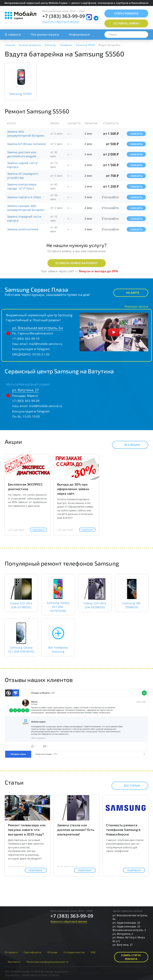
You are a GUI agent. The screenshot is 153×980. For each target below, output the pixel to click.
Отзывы (52, 952)
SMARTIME (28, 975)
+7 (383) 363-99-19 (26, 339)
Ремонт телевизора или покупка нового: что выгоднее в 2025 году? (27, 830)
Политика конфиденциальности (47, 962)
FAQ (93, 952)
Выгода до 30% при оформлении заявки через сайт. (73, 489)
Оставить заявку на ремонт (77, 263)
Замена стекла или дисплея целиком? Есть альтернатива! (76, 830)
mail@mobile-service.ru (46, 344)
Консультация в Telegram (31, 349)
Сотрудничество (74, 952)
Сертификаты (33, 952)
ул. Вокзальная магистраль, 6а (37, 328)
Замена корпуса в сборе (24, 197)
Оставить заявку (126, 23)
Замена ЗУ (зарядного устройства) (23, 176)
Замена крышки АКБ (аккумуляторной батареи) (26, 208)
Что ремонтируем (45, 34)
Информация (79, 34)
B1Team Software (49, 975)
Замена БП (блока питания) (26, 144)
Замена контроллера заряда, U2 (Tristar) (22, 186)
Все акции (129, 445)
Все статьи (128, 786)
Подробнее (38, 530)
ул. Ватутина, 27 (25, 390)
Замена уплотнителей (23, 229)
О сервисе (13, 34)
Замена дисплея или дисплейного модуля (22, 154)
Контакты (14, 962)
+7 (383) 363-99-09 (64, 16)
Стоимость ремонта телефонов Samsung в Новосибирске (123, 830)
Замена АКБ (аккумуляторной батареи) (26, 134)
